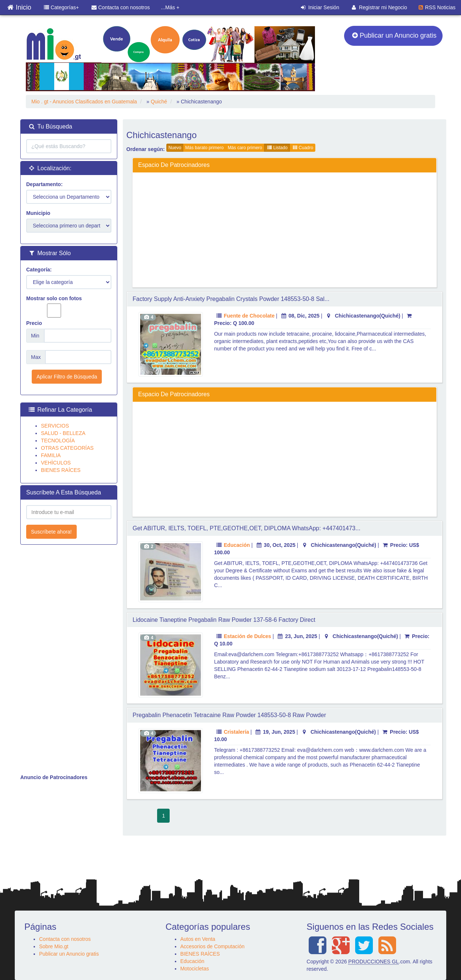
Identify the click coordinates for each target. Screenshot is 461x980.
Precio (34, 323)
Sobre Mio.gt (54, 946)
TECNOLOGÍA (58, 441)
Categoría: (39, 270)
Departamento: (44, 184)
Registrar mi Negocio (379, 7)
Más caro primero (245, 148)
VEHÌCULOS (56, 463)
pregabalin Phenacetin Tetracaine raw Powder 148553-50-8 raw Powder (229, 715)
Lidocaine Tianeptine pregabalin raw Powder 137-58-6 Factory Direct (224, 620)
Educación (237, 545)
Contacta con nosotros (121, 7)
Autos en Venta (198, 939)
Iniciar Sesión (320, 7)
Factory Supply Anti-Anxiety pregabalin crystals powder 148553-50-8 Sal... (231, 299)
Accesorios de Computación (212, 946)
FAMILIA (51, 455)
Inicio (19, 6)
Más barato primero (204, 148)
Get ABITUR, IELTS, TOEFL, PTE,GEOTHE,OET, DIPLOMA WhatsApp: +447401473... (247, 528)
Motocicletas (195, 969)
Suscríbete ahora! (51, 532)
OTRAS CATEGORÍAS (67, 448)
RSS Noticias (437, 7)
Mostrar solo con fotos (54, 306)
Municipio (38, 213)
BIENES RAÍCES (61, 470)
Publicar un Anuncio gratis (394, 35)
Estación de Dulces (247, 636)
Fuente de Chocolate (249, 316)
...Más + (170, 7)
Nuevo (175, 148)
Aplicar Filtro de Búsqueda (67, 377)
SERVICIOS (55, 426)
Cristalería (236, 732)
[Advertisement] (285, 230)
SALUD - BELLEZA (63, 433)
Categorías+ (61, 7)
